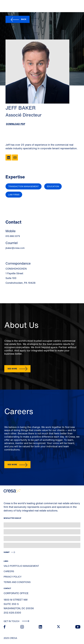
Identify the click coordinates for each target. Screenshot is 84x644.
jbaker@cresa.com (15, 248)
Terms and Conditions (17, 582)
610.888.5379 (13, 236)
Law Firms (14, 195)
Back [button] (24, 19)
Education (53, 186)
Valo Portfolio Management (21, 566)
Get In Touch (16, 621)
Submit (7, 552)
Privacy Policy (13, 577)
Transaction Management (24, 186)
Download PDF (16, 124)
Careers (9, 571)
